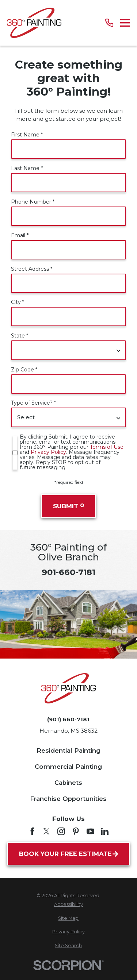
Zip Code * (24, 370)
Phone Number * (33, 202)
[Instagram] (61, 831)
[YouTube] (90, 831)
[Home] (34, 23)
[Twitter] (47, 831)
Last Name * (27, 168)
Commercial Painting (68, 767)
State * (20, 336)
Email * (20, 235)
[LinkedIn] (105, 831)
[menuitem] (68, 905)
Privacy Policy (48, 452)
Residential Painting (68, 751)
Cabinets (68, 783)
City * (18, 302)
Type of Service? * (33, 403)
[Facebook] (32, 831)
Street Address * (32, 269)
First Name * (27, 135)
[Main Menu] (125, 23)
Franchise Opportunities (68, 799)
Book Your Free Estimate (68, 854)
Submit (69, 506)
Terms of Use (107, 447)
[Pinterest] (76, 831)
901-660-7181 (68, 572)
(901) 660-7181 (68, 719)
